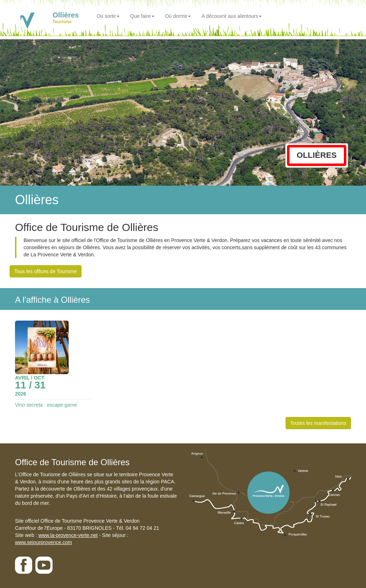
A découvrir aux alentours (232, 16)
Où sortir (108, 16)
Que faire (142, 16)
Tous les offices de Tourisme (46, 271)
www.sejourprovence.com (44, 542)
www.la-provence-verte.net (68, 535)
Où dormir (178, 16)
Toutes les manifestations (318, 423)
